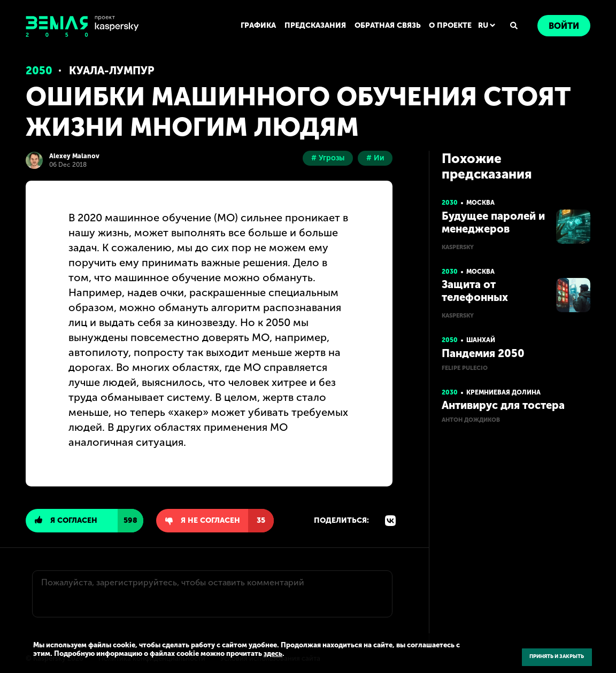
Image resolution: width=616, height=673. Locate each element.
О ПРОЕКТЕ (450, 25)
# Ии (375, 158)
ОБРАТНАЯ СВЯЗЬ (388, 25)
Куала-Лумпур (112, 71)
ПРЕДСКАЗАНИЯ (315, 25)
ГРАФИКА (258, 25)
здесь (273, 653)
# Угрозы (328, 158)
